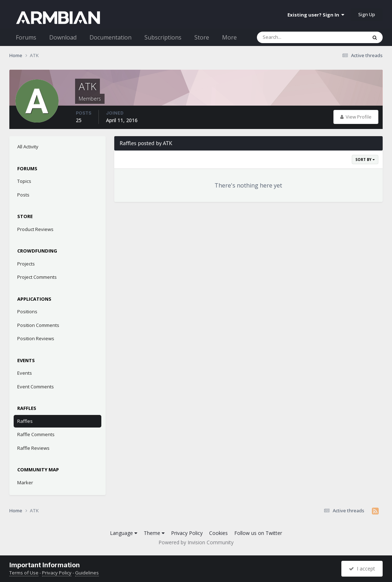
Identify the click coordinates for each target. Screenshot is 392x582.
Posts (23, 195)
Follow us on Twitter (258, 533)
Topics (24, 181)
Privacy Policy (187, 533)
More (229, 37)
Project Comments (37, 277)
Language (124, 533)
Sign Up (367, 14)
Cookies (218, 533)
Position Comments (38, 325)
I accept (362, 569)
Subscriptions (163, 37)
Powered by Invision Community (196, 542)
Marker (25, 482)
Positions (27, 311)
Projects (26, 264)
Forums (26, 37)
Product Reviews (35, 229)
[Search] (293, 37)
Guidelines (87, 573)
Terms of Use (24, 573)
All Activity (28, 147)
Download (63, 37)
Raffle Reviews (33, 448)
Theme (154, 533)
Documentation (110, 37)
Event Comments (36, 387)
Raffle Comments (36, 434)
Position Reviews (36, 338)
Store (202, 37)
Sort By (365, 160)
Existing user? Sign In (316, 15)
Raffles (25, 421)
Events (25, 373)
